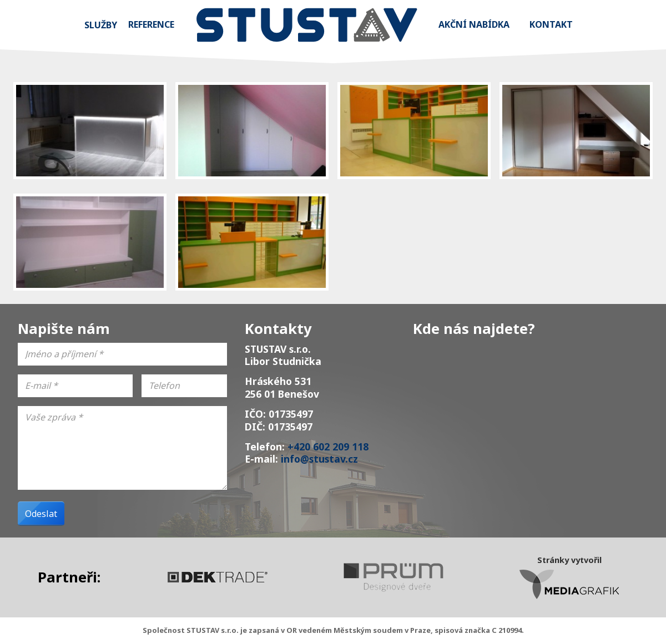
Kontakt (551, 24)
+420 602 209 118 (328, 447)
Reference (151, 24)
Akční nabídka (474, 24)
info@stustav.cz (319, 459)
